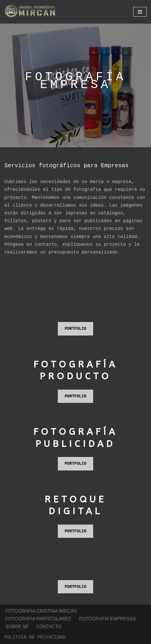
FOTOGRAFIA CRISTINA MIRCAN (41, 587)
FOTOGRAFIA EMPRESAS (108, 595)
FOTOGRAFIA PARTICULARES (38, 595)
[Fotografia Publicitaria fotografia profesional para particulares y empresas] (30, 12)
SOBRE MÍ (17, 603)
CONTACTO (49, 603)
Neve (10, 638)
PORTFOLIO (76, 317)
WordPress (89, 638)
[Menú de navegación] (140, 12)
